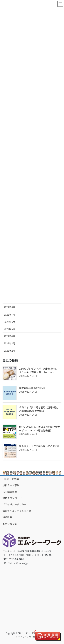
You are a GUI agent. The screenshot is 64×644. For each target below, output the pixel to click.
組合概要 (7, 517)
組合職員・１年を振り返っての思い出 (39, 446)
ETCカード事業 (11, 479)
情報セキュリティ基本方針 (17, 511)
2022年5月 (9, 329)
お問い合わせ (10, 524)
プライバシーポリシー (15, 504)
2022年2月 (9, 351)
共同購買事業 (10, 492)
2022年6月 (9, 322)
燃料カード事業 (11, 485)
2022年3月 (9, 343)
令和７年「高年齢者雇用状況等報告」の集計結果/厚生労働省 (39, 409)
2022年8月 (9, 307)
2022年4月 (9, 336)
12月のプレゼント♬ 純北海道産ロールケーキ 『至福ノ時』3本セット (40, 370)
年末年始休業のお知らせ (32, 388)
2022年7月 (9, 315)
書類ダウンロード (12, 498)
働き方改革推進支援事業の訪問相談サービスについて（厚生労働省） (39, 429)
